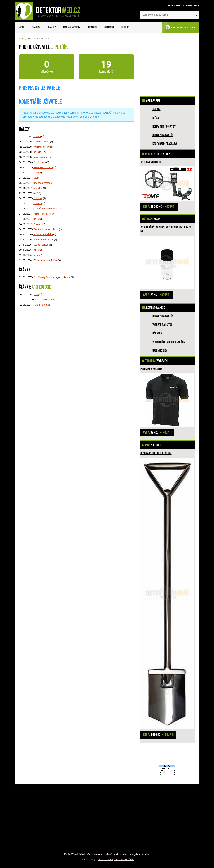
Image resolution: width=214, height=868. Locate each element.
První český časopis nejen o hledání (52, 277)
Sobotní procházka (43, 234)
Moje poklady (40, 157)
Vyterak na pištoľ (162, 325)
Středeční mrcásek (43, 183)
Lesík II (37, 178)
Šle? (36, 193)
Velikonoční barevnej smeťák (169, 342)
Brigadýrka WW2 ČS (163, 135)
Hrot (37, 294)
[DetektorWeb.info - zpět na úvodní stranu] (50, 11)
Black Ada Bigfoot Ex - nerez (156, 453)
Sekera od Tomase (43, 167)
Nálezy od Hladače (44, 300)
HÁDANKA (157, 333)
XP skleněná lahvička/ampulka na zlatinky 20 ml (166, 229)
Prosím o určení (41, 147)
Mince (37, 255)
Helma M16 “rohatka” (164, 127)
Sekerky (38, 203)
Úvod (22, 27)
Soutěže (92, 27)
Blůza (156, 118)
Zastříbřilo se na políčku (46, 229)
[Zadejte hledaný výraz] (170, 15)
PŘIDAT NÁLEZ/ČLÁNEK (181, 28)
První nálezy (40, 162)
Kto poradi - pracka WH (165, 144)
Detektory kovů (105, 854)
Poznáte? (38, 224)
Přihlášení (174, 6)
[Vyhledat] (195, 15)
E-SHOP (125, 27)
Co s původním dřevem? (46, 209)
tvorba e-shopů (105, 860)
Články (52, 27)
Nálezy (36, 27)
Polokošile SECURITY (151, 369)
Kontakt (109, 27)
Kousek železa (41, 245)
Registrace (193, 6)
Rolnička (38, 198)
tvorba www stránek (124, 860)
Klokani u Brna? (41, 142)
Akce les (38, 188)
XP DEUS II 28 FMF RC (151, 162)
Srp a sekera (41, 305)
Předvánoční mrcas (43, 240)
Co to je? (38, 152)
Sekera (37, 136)
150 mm (156, 109)
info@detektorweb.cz (140, 854)
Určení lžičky (160, 351)
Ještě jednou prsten (44, 214)
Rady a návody (72, 27)
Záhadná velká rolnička (45, 260)
